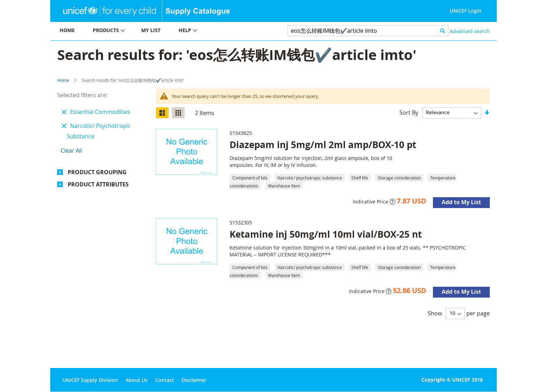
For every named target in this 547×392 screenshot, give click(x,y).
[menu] (162, 31)
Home (63, 80)
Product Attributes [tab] (98, 184)
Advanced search (470, 31)
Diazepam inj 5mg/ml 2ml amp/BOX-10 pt (323, 145)
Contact (165, 380)
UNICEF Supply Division (90, 380)
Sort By (409, 112)
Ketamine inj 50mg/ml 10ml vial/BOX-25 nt (326, 234)
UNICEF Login (466, 11)
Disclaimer (194, 380)
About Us (137, 380)
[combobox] (368, 31)
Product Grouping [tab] (97, 172)
